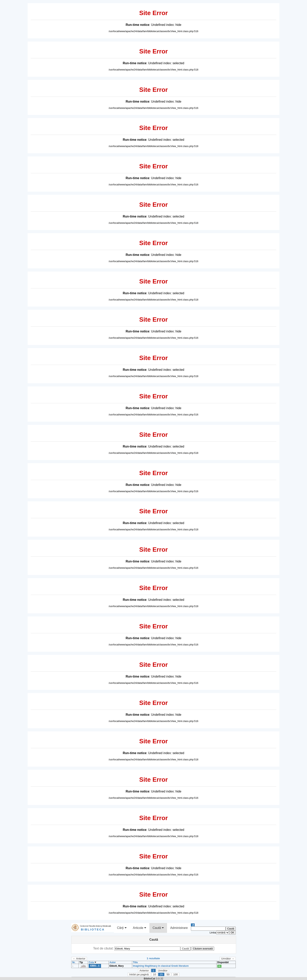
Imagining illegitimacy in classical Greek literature (161, 966)
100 (176, 974)
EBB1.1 (95, 966)
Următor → (228, 959)
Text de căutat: (104, 948)
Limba (213, 933)
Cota (92, 962)
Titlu (135, 962)
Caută (158, 928)
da (219, 966)
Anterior (144, 971)
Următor (163, 971)
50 (168, 974)
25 (161, 974)
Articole (140, 928)
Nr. (74, 962)
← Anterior (79, 959)
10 (155, 974)
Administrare (179, 928)
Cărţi (122, 928)
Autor (113, 962)
